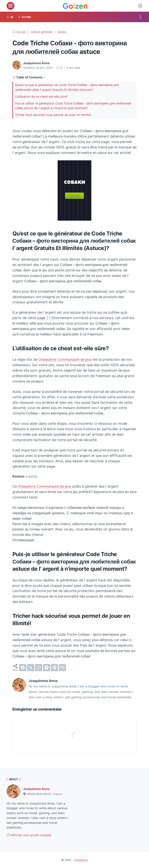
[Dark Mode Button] (140, 6)
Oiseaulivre (81, 860)
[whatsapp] (39, 668)
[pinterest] (55, 668)
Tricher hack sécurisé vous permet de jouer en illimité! (53, 115)
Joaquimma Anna (36, 789)
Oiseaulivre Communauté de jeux (65, 359)
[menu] (10, 6)
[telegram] (47, 668)
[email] (62, 668)
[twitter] (31, 668)
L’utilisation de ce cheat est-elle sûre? (41, 97)
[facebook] (23, 668)
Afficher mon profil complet (29, 835)
